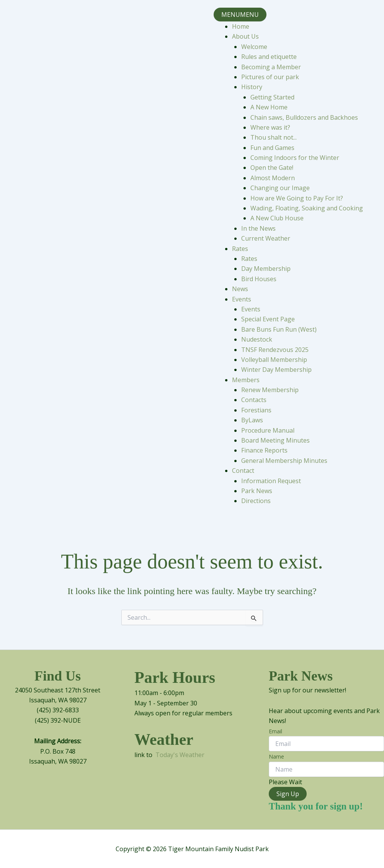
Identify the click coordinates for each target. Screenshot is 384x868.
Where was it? (270, 127)
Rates (240, 249)
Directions (256, 501)
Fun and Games (272, 148)
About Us (245, 36)
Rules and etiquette (269, 57)
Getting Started (272, 97)
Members (246, 380)
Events (242, 299)
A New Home (269, 107)
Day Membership (266, 269)
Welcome (254, 47)
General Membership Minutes (284, 461)
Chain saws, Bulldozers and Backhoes (304, 117)
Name (276, 756)
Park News (257, 491)
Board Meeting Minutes (275, 440)
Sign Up (288, 794)
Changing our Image (280, 188)
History (252, 87)
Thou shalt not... (274, 137)
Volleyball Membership (274, 360)
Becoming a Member (271, 67)
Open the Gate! (272, 168)
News (240, 289)
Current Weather (266, 238)
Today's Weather (180, 755)
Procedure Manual (268, 430)
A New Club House (277, 218)
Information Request (271, 481)
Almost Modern (273, 178)
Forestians (256, 410)
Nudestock (257, 339)
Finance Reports (264, 450)
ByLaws (252, 420)
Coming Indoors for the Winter (295, 158)
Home (241, 26)
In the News (258, 228)
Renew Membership (270, 390)
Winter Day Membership (276, 370)
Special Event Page (268, 319)
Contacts (254, 400)
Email (275, 731)
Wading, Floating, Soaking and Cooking (307, 208)
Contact (243, 471)
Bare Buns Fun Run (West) (279, 329)
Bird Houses (259, 279)
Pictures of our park (270, 77)
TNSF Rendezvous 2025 (275, 350)
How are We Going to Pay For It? (297, 198)
